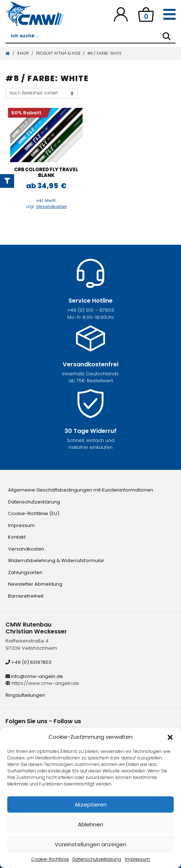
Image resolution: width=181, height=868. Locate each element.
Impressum (138, 859)
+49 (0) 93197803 (28, 662)
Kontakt (17, 537)
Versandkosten (51, 206)
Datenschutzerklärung (97, 859)
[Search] (167, 36)
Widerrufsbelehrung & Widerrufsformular (56, 561)
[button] (170, 737)
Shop (23, 53)
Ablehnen (90, 824)
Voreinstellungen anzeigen (90, 844)
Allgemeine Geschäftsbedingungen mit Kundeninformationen (81, 490)
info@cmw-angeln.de (34, 676)
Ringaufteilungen (25, 695)
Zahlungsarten (25, 572)
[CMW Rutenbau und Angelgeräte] (35, 14)
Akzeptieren (91, 804)
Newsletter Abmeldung (35, 584)
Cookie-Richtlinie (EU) (34, 513)
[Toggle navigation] (169, 14)
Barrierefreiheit (26, 596)
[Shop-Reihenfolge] (41, 93)
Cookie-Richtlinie (50, 859)
